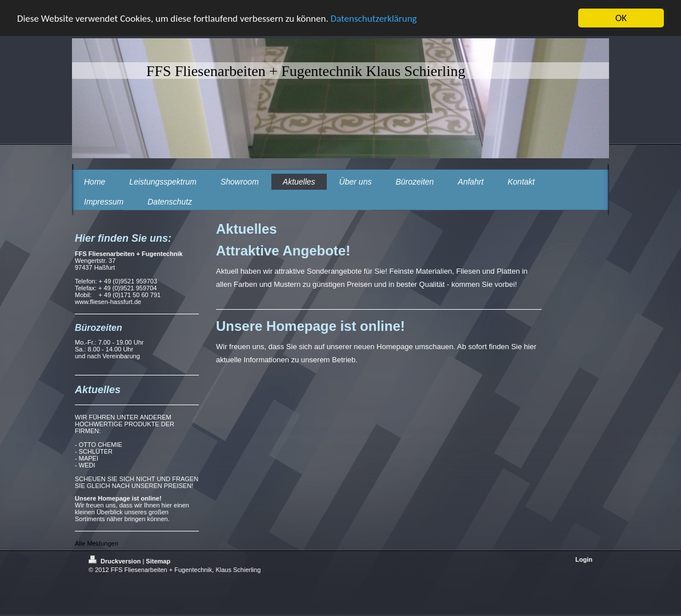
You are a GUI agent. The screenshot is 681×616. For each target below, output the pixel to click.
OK (621, 18)
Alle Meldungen (97, 543)
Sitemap (158, 561)
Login (584, 559)
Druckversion (115, 561)
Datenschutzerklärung (374, 18)
